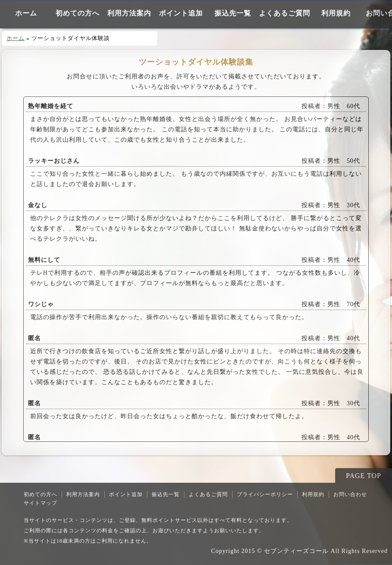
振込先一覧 (233, 13)
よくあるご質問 (285, 13)
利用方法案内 (129, 13)
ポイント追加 (181, 13)
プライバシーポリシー (265, 494)
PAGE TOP (364, 476)
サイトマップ (40, 503)
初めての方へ (78, 13)
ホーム (26, 13)
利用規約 (336, 13)
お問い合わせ (350, 494)
